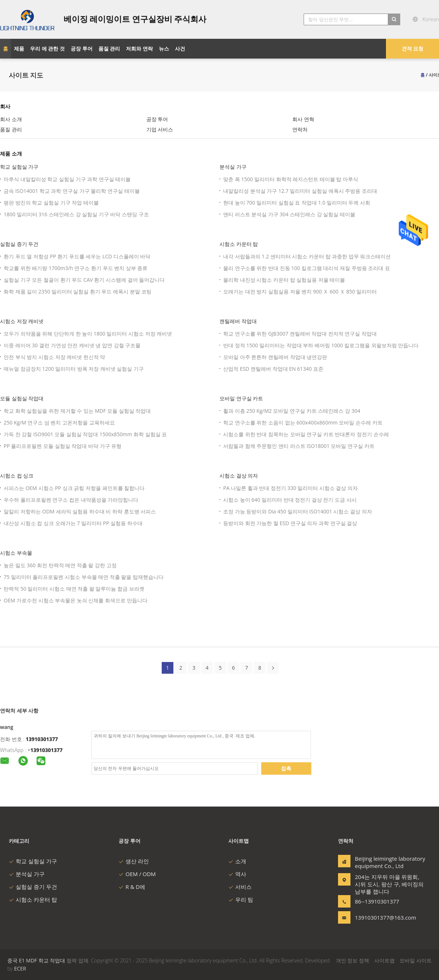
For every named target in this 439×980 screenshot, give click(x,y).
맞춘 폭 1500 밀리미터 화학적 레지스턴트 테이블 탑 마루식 (291, 179)
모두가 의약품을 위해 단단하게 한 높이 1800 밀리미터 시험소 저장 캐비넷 (88, 334)
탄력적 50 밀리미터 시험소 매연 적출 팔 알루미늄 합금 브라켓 (74, 589)
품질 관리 (11, 129)
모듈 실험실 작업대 (22, 398)
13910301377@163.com (378, 917)
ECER (20, 968)
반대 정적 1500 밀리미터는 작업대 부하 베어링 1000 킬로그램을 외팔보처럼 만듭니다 (321, 345)
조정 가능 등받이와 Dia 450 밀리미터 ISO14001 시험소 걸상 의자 (298, 511)
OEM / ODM (137, 874)
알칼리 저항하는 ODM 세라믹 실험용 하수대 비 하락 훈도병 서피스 (80, 511)
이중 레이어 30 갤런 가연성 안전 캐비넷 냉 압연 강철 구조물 (72, 345)
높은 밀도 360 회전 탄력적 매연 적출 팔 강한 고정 (60, 565)
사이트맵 (384, 960)
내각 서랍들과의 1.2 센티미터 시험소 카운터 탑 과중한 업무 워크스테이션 (307, 256)
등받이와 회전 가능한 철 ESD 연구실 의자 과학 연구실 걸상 (290, 523)
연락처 (300, 129)
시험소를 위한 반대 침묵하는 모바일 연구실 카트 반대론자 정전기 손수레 (306, 434)
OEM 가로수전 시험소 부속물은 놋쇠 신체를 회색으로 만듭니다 (76, 600)
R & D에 (132, 887)
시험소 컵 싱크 (17, 476)
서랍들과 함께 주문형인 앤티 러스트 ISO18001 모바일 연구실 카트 (299, 446)
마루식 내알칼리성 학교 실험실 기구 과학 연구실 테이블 (67, 179)
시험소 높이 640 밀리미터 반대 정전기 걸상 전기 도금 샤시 (290, 500)
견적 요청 (413, 48)
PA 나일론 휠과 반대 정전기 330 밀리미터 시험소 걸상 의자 (290, 488)
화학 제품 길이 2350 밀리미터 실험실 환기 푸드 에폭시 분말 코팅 (78, 291)
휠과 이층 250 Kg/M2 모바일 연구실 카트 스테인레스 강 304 (292, 411)
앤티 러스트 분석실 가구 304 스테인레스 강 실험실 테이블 (289, 214)
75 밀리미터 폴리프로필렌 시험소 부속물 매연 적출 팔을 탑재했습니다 (84, 577)
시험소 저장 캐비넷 (22, 321)
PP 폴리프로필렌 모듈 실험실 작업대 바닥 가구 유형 (63, 446)
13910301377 (42, 739)
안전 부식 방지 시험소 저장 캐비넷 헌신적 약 (54, 357)
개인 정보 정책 (352, 960)
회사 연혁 (303, 119)
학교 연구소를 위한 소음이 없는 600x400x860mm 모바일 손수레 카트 (303, 422)
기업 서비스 (160, 129)
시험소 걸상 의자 (239, 476)
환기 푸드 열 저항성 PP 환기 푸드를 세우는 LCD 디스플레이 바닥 (77, 256)
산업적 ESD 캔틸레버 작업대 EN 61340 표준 (273, 369)
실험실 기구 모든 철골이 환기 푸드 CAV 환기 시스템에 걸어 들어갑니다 (84, 280)
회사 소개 (11, 119)
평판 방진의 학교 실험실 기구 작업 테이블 (51, 203)
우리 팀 (241, 899)
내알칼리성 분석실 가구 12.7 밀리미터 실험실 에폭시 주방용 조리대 (300, 191)
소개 (237, 861)
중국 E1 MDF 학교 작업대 (36, 960)
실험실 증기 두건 (19, 244)
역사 (237, 874)
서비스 (240, 887)
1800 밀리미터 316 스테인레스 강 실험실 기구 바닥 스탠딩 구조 (76, 214)
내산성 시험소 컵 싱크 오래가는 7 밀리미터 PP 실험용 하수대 (73, 523)
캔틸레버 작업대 (238, 321)
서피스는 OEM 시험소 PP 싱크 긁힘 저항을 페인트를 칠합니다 (74, 488)
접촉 (286, 768)
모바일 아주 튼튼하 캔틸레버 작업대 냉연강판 (275, 357)
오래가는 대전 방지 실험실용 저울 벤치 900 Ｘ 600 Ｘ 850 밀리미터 (300, 291)
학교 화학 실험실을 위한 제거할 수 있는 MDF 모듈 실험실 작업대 (77, 411)
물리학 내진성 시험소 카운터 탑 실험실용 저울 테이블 (284, 280)
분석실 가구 (233, 167)
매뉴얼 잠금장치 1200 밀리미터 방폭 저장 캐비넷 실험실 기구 (74, 369)
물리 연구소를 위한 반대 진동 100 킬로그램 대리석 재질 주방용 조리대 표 (307, 268)
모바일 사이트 (416, 960)
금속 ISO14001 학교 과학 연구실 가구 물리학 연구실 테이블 (72, 191)
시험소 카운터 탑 (239, 244)
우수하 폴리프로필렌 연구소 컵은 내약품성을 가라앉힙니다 (71, 500)
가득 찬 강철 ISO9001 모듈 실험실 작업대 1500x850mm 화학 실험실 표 (85, 434)
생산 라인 (134, 861)
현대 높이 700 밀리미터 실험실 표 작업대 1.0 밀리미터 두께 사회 (297, 203)
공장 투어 (157, 119)
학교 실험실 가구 (19, 167)
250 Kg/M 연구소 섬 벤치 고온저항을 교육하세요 (59, 422)
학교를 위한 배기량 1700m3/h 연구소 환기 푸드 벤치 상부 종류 (76, 268)
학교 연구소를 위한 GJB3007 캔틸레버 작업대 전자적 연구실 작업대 (300, 334)
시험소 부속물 (16, 553)
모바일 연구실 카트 (241, 398)
